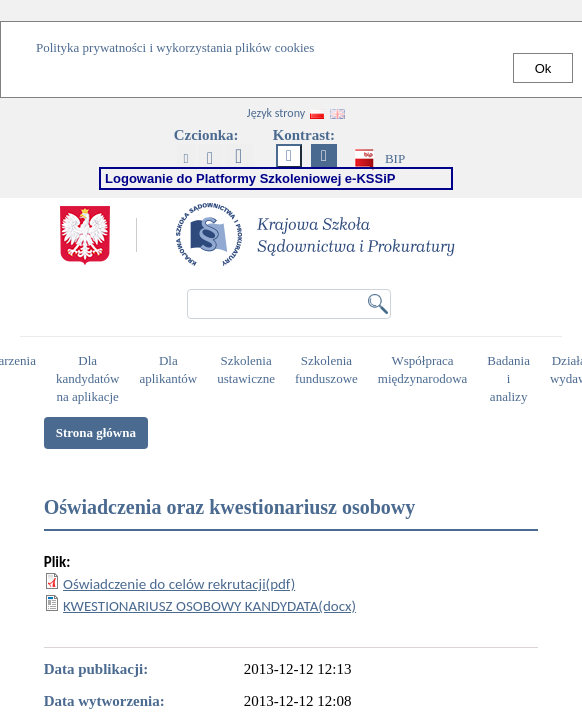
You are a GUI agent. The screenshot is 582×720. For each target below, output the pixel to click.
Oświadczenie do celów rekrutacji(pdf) (179, 584)
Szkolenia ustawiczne (248, 370)
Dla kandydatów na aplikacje (90, 370)
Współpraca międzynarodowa (425, 370)
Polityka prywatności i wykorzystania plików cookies (175, 47)
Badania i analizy (511, 370)
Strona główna (96, 432)
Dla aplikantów (170, 370)
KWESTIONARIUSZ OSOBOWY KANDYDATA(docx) (209, 606)
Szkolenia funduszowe (329, 370)
